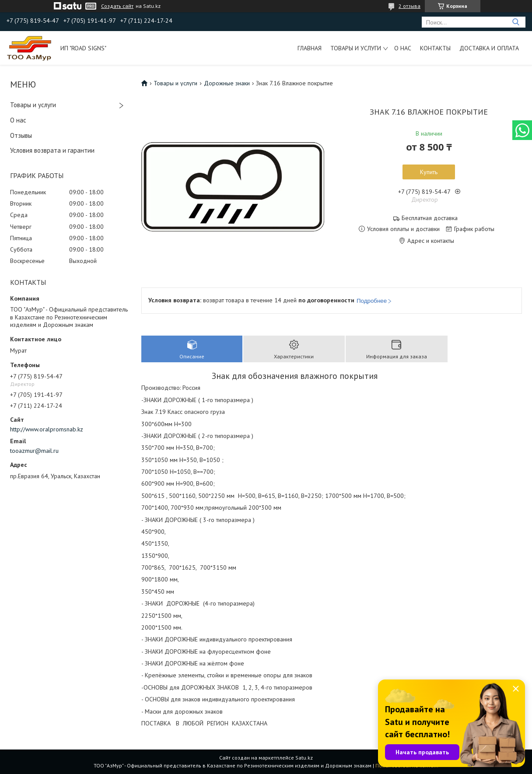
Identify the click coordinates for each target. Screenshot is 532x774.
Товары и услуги (356, 48)
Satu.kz (304, 758)
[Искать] (516, 22)
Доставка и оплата (489, 48)
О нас (403, 48)
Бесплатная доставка (430, 218)
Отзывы (21, 135)
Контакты (435, 48)
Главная (310, 48)
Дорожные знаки (227, 83)
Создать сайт (117, 6)
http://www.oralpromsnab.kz (47, 429)
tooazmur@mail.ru (34, 451)
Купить (429, 172)
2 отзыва (409, 6)
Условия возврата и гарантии (52, 150)
